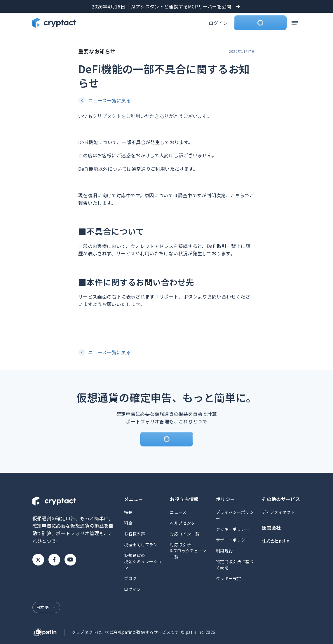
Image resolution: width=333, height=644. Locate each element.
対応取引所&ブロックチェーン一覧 (188, 551)
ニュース (178, 512)
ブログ (130, 578)
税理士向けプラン (141, 544)
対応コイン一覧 (185, 534)
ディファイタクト (278, 512)
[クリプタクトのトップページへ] (54, 23)
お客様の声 (135, 534)
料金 (128, 523)
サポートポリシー (233, 540)
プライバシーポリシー (235, 515)
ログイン (218, 23)
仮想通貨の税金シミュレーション (143, 561)
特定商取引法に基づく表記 (235, 564)
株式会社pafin (276, 541)
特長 (128, 512)
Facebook (54, 560)
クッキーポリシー (233, 529)
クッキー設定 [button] (229, 578)
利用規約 (224, 551)
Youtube (70, 560)
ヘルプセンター (185, 523)
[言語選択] (46, 607)
